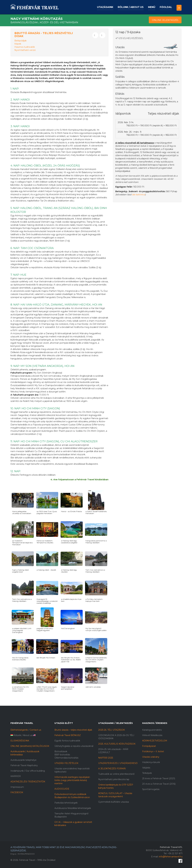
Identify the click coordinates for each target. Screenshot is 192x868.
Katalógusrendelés (152, 730)
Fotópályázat (149, 746)
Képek (18, 44)
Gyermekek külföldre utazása (114, 802)
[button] (179, 5)
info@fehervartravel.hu (171, 857)
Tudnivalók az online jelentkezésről (116, 774)
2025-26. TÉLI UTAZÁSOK (112, 730)
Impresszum (17, 787)
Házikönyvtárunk (151, 762)
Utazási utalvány (151, 757)
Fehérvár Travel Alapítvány (24, 765)
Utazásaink (105, 7)
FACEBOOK (17, 792)
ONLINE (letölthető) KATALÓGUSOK (30, 746)
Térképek (147, 773)
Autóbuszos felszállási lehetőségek (73, 808)
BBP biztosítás (62, 755)
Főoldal (166, 7)
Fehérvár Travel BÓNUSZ (68, 735)
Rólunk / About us (131, 7)
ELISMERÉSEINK (20, 741)
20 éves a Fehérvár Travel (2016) (159, 784)
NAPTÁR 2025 (106, 758)
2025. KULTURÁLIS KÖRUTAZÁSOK (117, 744)
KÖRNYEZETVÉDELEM (155, 741)
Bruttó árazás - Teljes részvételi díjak (44, 35)
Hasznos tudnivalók (25, 47)
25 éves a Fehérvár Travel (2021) (159, 778)
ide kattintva (138, 195)
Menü (152, 7)
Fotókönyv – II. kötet (153, 751)
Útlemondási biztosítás (66, 758)
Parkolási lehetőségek (66, 803)
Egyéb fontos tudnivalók (67, 741)
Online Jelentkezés (165, 20)
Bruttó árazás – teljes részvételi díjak (73, 730)
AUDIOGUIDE (62, 789)
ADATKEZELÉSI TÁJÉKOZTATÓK (28, 782)
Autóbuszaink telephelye (23, 760)
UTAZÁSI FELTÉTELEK (66, 763)
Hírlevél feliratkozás (152, 735)
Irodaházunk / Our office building (28, 771)
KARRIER (16, 776)
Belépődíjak (20, 41)
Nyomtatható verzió (25, 50)
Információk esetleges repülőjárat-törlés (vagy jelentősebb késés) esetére (72, 780)
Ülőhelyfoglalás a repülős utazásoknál (74, 746)
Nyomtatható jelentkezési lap (114, 779)
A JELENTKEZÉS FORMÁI (112, 769)
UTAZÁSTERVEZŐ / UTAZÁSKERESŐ (118, 763)
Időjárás (146, 768)
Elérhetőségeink (19, 730)
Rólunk (17, 735)
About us (28, 735)
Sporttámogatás (151, 789)
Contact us (35, 730)
